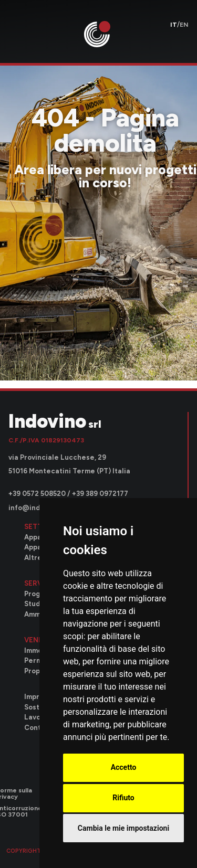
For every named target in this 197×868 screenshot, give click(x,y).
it (174, 25)
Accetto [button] (124, 767)
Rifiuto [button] (123, 798)
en (184, 25)
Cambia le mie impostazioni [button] (123, 828)
